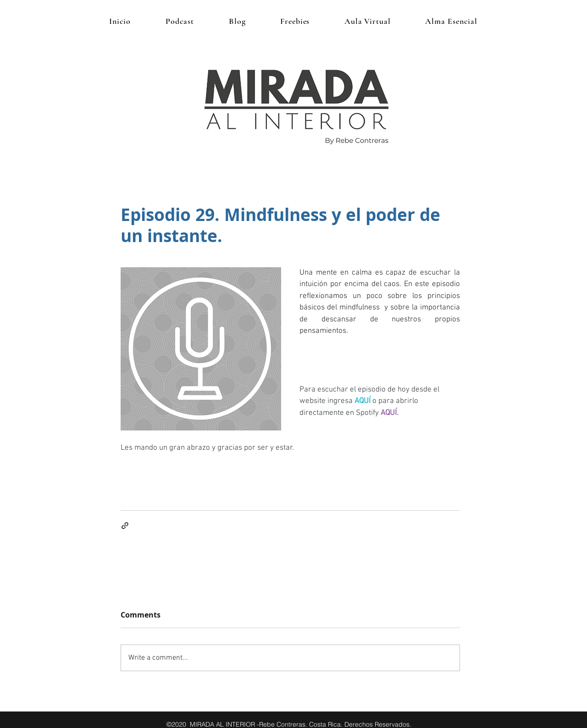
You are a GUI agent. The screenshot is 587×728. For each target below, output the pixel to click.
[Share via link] (125, 526)
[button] (295, 21)
